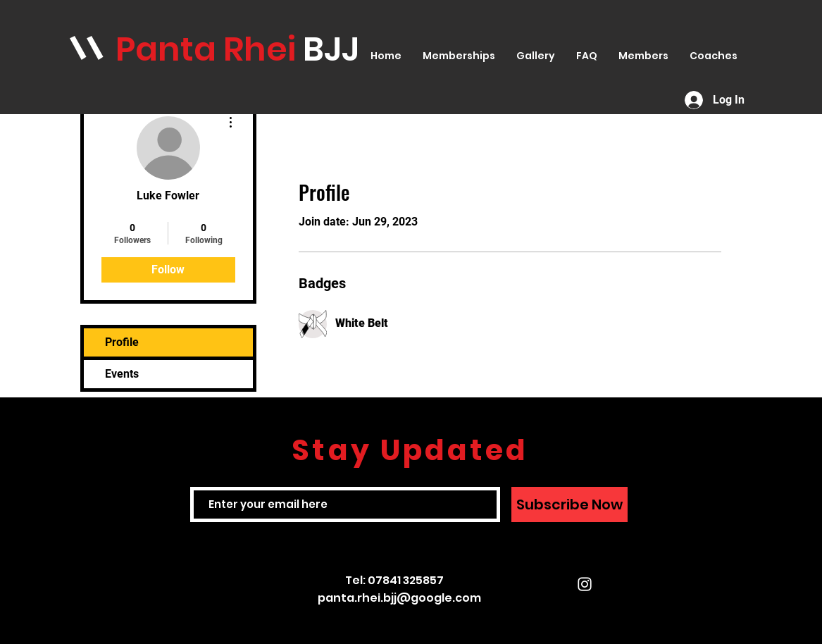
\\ (87, 49)
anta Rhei (219, 49)
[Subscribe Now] (569, 504)
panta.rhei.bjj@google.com (399, 598)
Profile (122, 342)
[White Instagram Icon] (585, 584)
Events (122, 374)
